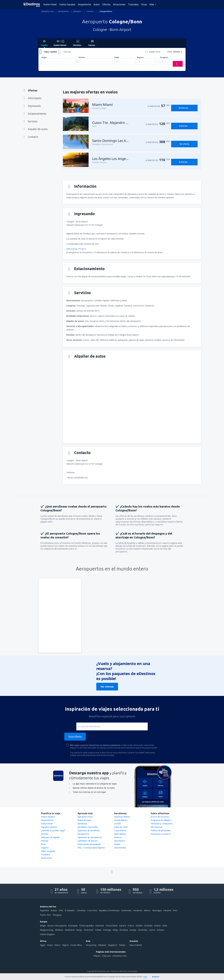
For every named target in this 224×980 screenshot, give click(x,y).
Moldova (59, 930)
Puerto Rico (45, 915)
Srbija (115, 930)
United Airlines (121, 820)
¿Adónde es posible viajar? (53, 830)
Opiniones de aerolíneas (89, 830)
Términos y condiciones (162, 824)
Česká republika (86, 926)
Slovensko (143, 930)
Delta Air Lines (121, 827)
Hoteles (45, 834)
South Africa (76, 945)
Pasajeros (164, 57)
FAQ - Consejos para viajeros (91, 848)
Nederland (70, 930)
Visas (144, 4)
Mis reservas (157, 827)
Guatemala (126, 910)
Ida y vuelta (50, 52)
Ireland (157, 926)
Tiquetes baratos (49, 827)
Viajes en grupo (48, 851)
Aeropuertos (83, 834)
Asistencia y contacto (161, 834)
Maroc (57, 945)
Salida (117, 57)
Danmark (100, 926)
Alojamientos (47, 820)
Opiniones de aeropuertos (90, 837)
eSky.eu (97, 956)
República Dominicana (109, 910)
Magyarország (47, 930)
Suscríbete (75, 737)
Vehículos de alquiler (50, 837)
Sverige (133, 930)
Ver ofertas (107, 687)
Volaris (117, 844)
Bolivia (54, 910)
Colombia (81, 910)
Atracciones (119, 4)
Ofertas (106, 4)
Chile (61, 910)
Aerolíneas (82, 824)
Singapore (112, 945)
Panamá (167, 910)
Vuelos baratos (67, 4)
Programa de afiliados (161, 820)
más (145, 977)
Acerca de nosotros (160, 817)
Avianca (118, 837)
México (147, 910)
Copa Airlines (120, 830)
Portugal (107, 930)
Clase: (170, 52)
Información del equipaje (89, 844)
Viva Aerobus (120, 848)
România (124, 930)
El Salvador (70, 910)
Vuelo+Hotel (50, 4)
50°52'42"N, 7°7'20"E (76, 249)
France (131, 926)
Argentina (44, 910)
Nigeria (65, 945)
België (43, 926)
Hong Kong (91, 945)
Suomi (152, 930)
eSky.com (106, 956)
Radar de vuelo (84, 820)
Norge (79, 930)
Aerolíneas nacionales (88, 827)
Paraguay (57, 915)
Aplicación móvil (85, 817)
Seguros (45, 848)
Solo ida (67, 52)
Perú (175, 910)
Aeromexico (120, 841)
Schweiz (160, 930)
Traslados (133, 4)
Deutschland (112, 926)
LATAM (117, 824)
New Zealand (136, 945)
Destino (82, 57)
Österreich (89, 930)
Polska (98, 930)
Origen (44, 57)
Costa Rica (92, 910)
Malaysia (102, 945)
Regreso (140, 57)
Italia (165, 926)
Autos (97, 4)
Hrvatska (148, 926)
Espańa (123, 926)
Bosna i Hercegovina (57, 926)
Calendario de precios (88, 841)
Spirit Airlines (120, 834)
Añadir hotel (155, 52)
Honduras (138, 910)
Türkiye (122, 945)
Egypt (43, 945)
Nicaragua (157, 910)
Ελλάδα (139, 926)
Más (152, 4)
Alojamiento (84, 4)
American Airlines (122, 817)
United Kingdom (47, 934)
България (73, 926)
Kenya (50, 945)
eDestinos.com (119, 956)
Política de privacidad (160, 830)
